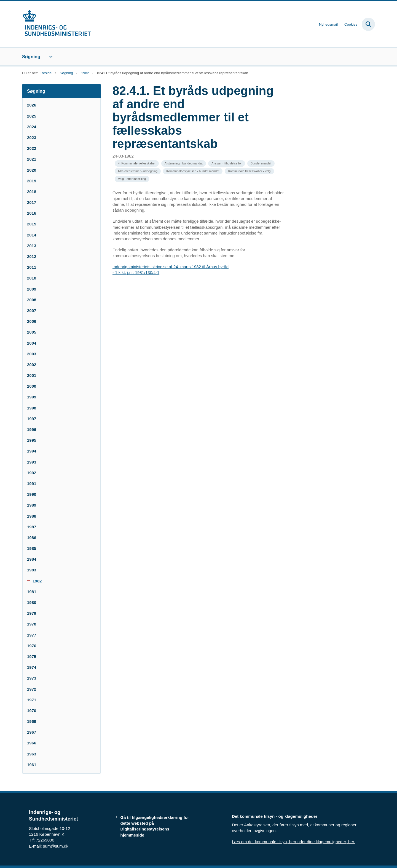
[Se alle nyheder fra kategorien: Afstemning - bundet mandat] (184, 163)
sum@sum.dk (56, 846)
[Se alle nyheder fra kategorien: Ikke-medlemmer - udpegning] (138, 171)
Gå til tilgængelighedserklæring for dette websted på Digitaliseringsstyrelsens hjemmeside (155, 826)
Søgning (31, 57)
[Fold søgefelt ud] (368, 24)
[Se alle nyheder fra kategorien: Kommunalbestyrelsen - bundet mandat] (193, 171)
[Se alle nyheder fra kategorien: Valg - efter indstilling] (132, 179)
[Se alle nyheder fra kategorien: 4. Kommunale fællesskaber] (137, 163)
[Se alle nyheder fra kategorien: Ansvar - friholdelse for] (227, 163)
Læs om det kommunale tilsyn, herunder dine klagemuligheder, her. (293, 842)
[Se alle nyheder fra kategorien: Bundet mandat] (261, 163)
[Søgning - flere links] (50, 57)
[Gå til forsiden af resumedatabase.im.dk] (57, 24)
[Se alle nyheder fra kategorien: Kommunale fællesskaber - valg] (249, 171)
